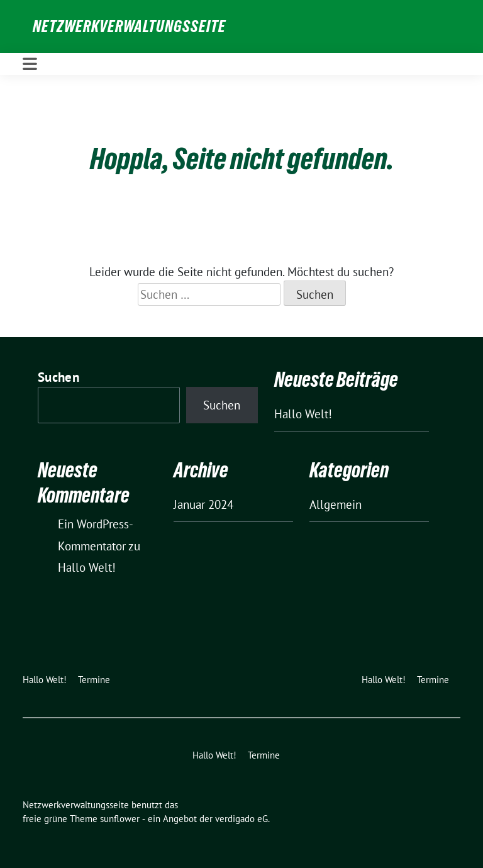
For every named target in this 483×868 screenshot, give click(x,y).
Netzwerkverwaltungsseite (129, 26)
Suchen (58, 377)
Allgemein (336, 504)
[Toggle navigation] (30, 64)
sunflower (120, 819)
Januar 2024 (203, 504)
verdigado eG (241, 819)
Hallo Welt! (303, 414)
